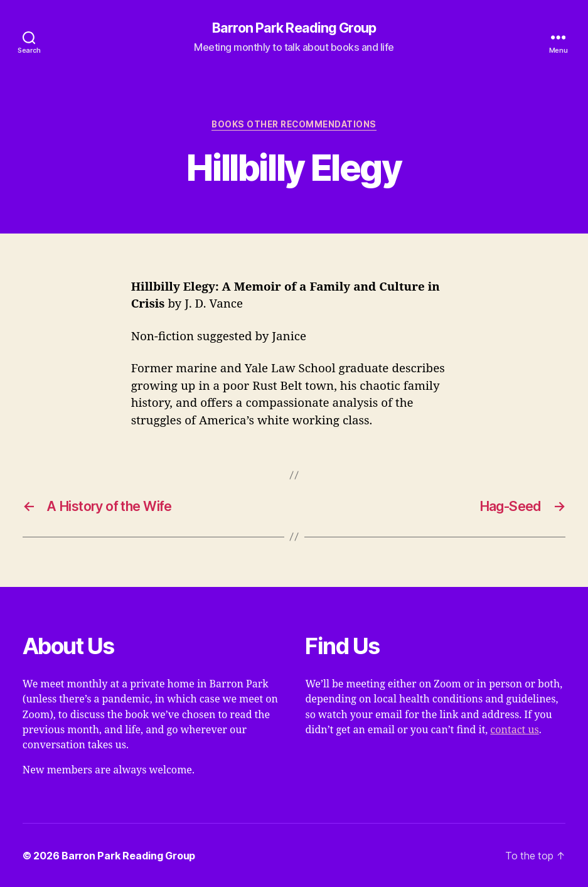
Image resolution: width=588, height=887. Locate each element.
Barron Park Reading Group (294, 28)
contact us (514, 730)
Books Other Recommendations (294, 124)
